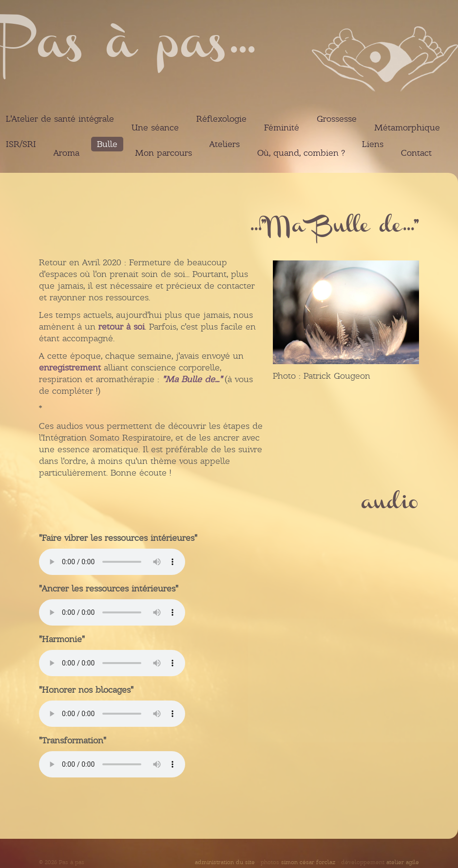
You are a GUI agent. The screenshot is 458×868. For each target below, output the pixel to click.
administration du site (225, 862)
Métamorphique (407, 128)
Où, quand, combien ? (301, 153)
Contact (416, 153)
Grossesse (337, 119)
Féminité (282, 128)
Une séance (155, 128)
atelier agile (403, 862)
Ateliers (225, 144)
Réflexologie (221, 119)
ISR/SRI (21, 144)
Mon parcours (163, 153)
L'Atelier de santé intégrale (60, 119)
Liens (373, 144)
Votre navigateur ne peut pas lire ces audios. (112, 562)
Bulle (107, 144)
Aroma (67, 153)
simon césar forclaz (308, 862)
